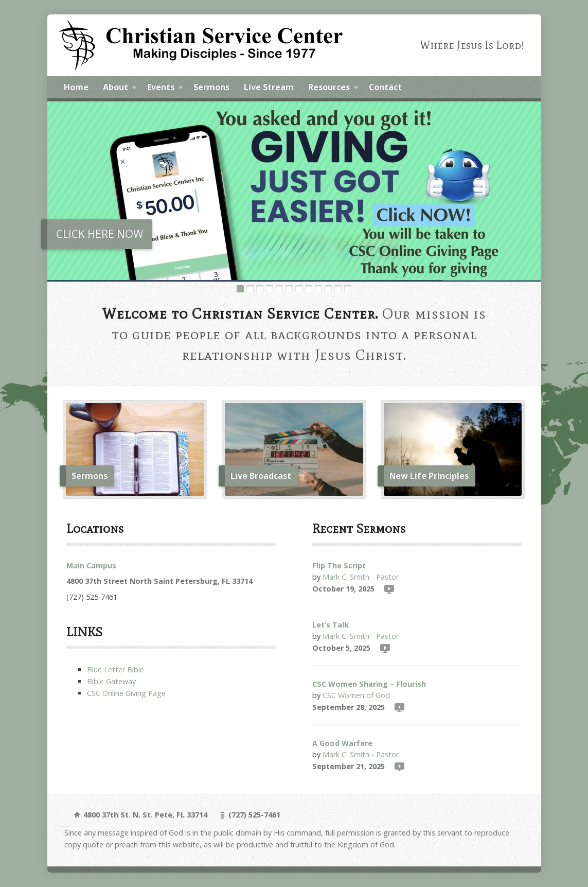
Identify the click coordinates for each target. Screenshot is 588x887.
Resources (329, 87)
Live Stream (269, 87)
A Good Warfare (342, 743)
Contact (385, 87)
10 (328, 289)
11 (338, 289)
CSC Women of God (356, 695)
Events (161, 87)
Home (76, 87)
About (115, 87)
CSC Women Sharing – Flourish (369, 684)
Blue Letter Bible (115, 669)
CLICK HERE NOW (100, 234)
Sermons (211, 87)
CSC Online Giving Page (126, 693)
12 (348, 289)
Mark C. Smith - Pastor (361, 577)
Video (389, 589)
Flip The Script (339, 566)
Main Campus (91, 566)
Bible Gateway (111, 681)
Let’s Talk (331, 625)
